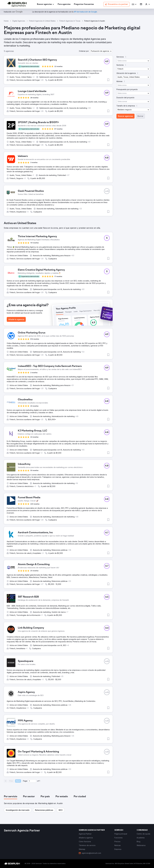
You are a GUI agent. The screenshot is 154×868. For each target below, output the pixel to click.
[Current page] (32, 781)
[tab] (11, 797)
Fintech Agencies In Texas (70, 21)
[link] (64, 4)
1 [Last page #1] (40, 781)
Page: (25, 781)
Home (6, 21)
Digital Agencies (19, 21)
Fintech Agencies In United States (42, 21)
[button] (134, 4)
